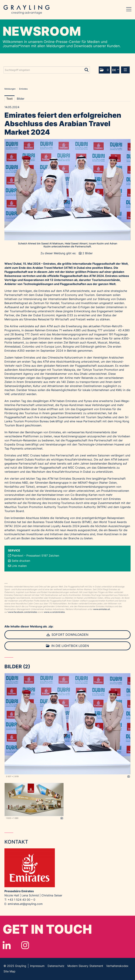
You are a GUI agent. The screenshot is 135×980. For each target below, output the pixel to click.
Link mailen (19, 566)
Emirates (23, 89)
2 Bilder (88, 253)
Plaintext (18, 556)
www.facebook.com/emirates (23, 612)
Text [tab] (9, 99)
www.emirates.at (102, 609)
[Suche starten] (87, 69)
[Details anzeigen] (129, 777)
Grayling (27, 10)
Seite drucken (21, 561)
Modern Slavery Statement (85, 966)
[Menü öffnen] (125, 70)
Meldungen (10, 89)
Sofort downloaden (67, 635)
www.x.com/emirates (54, 612)
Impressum (37, 966)
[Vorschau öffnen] (67, 190)
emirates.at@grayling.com (25, 904)
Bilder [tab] (21, 99)
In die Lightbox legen (67, 646)
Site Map (9, 971)
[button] (104, 70)
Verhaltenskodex (117, 966)
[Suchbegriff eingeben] (47, 70)
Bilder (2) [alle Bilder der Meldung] (17, 667)
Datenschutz (56, 966)
